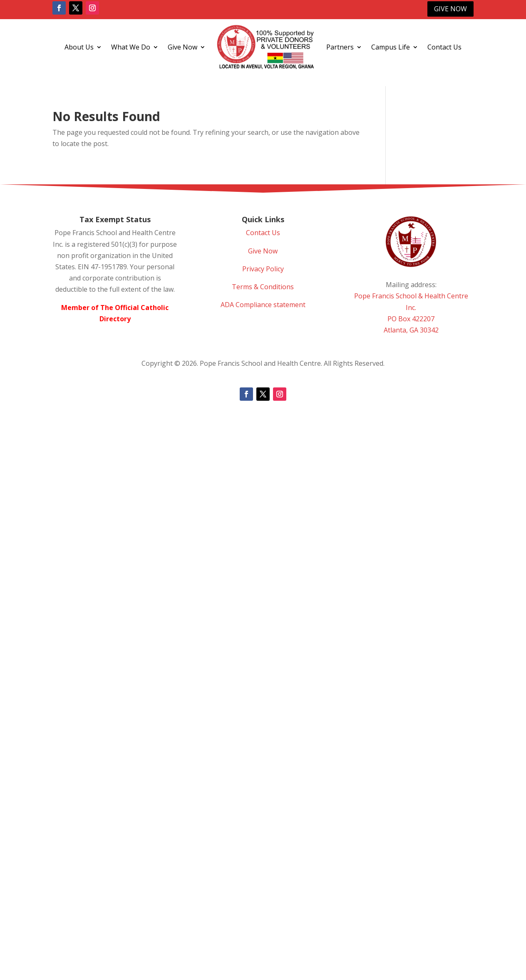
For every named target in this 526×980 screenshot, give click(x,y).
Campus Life (391, 47)
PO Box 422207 (411, 319)
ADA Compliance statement (263, 305)
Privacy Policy (263, 269)
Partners (340, 47)
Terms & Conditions (263, 287)
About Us (79, 47)
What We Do (131, 47)
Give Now (450, 9)
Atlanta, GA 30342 (411, 330)
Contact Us (444, 47)
